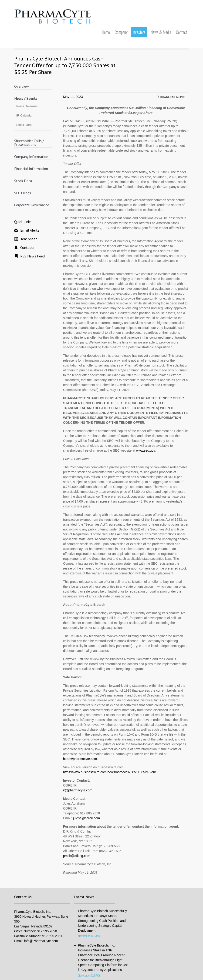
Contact (181, 32)
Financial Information (31, 169)
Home (106, 32)
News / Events (26, 98)
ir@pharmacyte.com (78, 790)
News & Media (161, 32)
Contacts (27, 247)
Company (121, 32)
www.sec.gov (146, 450)
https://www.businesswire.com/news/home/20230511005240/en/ (109, 772)
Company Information (31, 157)
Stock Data (23, 181)
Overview (22, 86)
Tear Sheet (29, 239)
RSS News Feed (32, 256)
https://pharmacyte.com (80, 759)
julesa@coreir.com (86, 818)
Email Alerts (24, 125)
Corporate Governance (32, 205)
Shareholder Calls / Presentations (29, 143)
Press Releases (27, 106)
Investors (139, 32)
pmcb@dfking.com (77, 856)
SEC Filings (23, 193)
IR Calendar (24, 115)
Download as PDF (171, 97)
